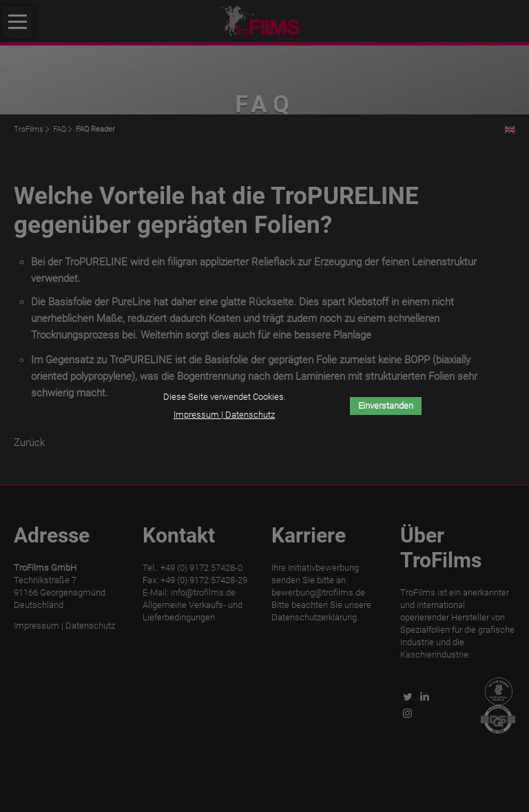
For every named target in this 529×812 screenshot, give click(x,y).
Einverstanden (386, 406)
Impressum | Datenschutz (224, 415)
